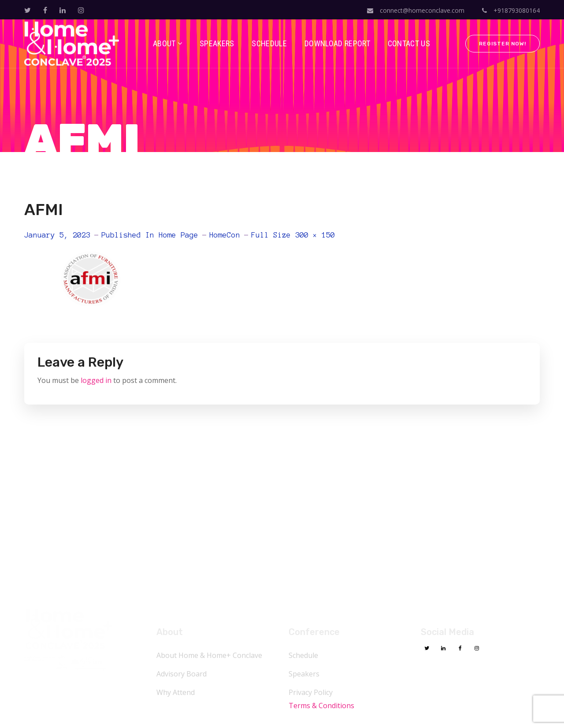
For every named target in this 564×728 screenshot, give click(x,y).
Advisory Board (182, 674)
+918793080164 (511, 10)
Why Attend (176, 692)
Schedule (303, 655)
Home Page (178, 235)
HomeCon (225, 235)
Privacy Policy (311, 692)
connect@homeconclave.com (416, 10)
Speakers (304, 674)
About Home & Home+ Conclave (209, 655)
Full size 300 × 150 (293, 235)
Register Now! (503, 44)
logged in (96, 380)
